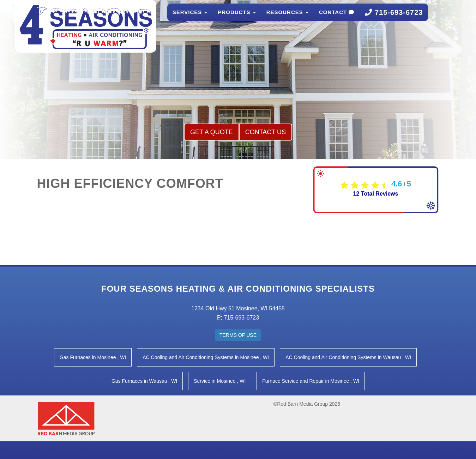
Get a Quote (212, 132)
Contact (337, 19)
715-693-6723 (394, 19)
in (93, 357)
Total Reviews (376, 194)
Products (237, 19)
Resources (287, 19)
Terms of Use (238, 335)
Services (190, 19)
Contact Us (266, 132)
